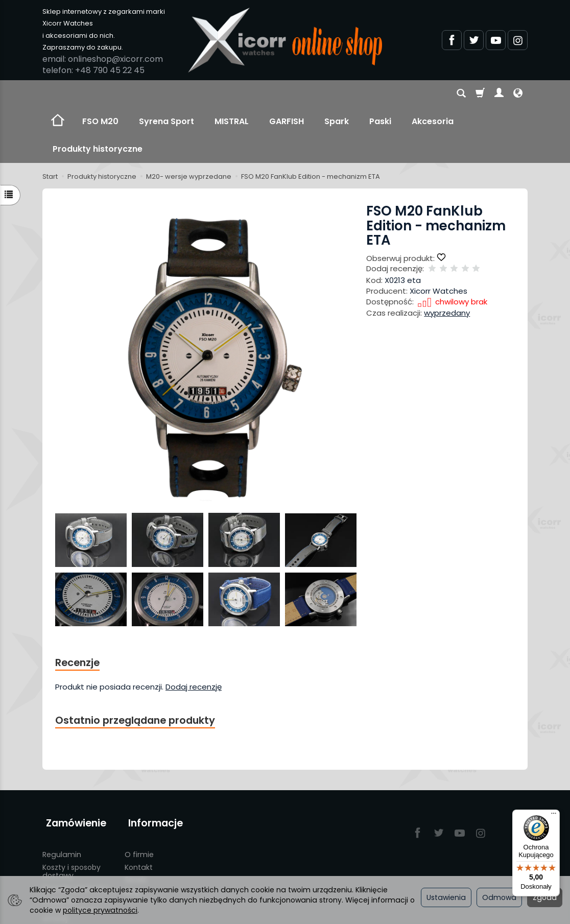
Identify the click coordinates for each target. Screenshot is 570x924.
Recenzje (79, 608)
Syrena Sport (167, 94)
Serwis (136, 818)
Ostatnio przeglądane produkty (140, 666)
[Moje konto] (499, 94)
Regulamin (62, 792)
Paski (380, 94)
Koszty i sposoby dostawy (72, 809)
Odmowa (499, 897)
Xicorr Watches (438, 236)
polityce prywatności (100, 910)
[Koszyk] (480, 94)
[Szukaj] (461, 94)
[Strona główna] (285, 40)
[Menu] (554, 816)
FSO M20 (100, 94)
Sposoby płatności (75, 826)
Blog (132, 830)
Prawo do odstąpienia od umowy (70, 847)
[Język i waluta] (518, 94)
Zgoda (545, 897)
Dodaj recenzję (194, 633)
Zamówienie (73, 765)
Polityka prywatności (79, 869)
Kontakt (139, 805)
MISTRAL (232, 94)
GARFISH (287, 94)
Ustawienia (446, 897)
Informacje (152, 765)
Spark (337, 94)
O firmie (139, 792)
